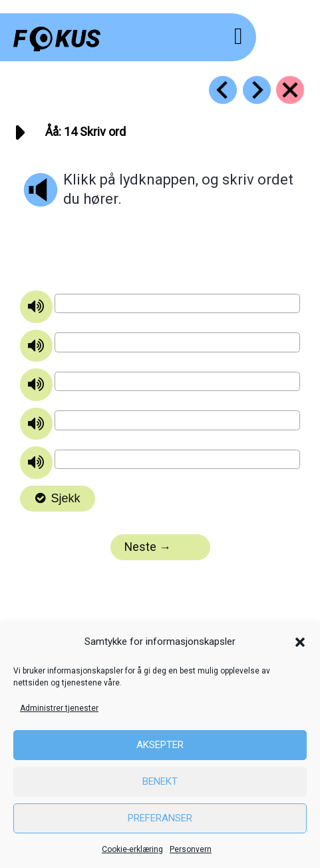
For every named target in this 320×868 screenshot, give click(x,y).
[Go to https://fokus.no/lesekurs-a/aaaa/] (290, 90)
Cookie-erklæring (132, 849)
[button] (300, 642)
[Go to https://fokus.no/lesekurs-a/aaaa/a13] (223, 90)
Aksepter (160, 745)
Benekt (160, 781)
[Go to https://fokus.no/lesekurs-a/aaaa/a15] (257, 90)
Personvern (191, 849)
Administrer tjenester (59, 708)
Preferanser (160, 818)
